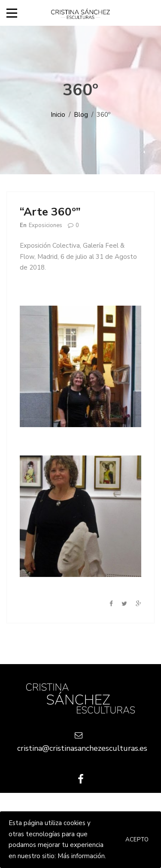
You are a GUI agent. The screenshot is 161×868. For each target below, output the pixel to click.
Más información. (82, 856)
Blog (81, 115)
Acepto (137, 840)
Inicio (58, 115)
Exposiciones (46, 225)
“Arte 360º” (50, 212)
